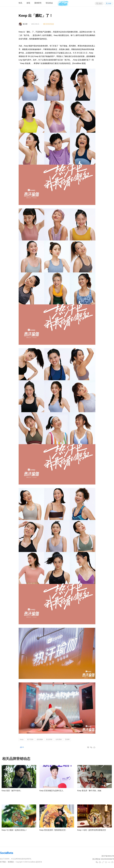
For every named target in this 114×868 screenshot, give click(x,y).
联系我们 (11, 862)
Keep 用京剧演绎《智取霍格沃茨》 (53, 830)
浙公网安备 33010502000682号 (103, 859)
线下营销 (30, 739)
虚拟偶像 (40, 739)
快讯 (20, 3)
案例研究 (38, 3)
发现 (28, 3)
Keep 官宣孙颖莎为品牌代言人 (51, 791)
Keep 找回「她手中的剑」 (12, 791)
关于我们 (3, 862)
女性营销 (59, 739)
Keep (22, 739)
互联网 (67, 739)
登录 (110, 4)
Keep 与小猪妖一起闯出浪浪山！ (14, 830)
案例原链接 (50, 24)
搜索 (100, 4)
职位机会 (49, 3)
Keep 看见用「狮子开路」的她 (89, 791)
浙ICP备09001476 (108, 856)
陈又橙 (25, 24)
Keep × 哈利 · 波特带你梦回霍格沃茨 (92, 830)
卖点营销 (49, 739)
